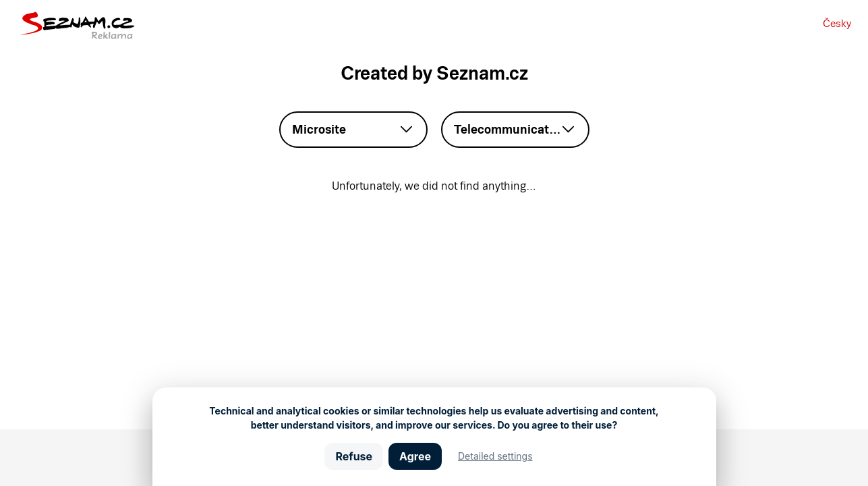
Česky (837, 23)
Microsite (319, 129)
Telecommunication (510, 129)
